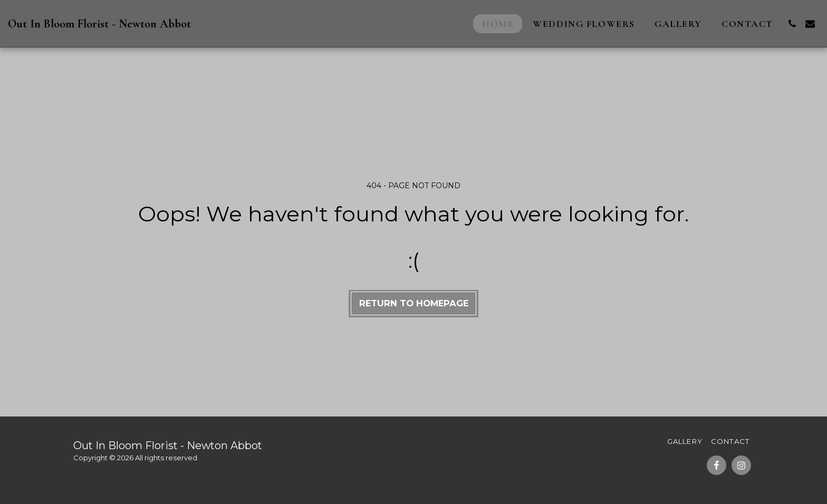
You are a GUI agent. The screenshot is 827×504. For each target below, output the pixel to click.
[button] (792, 24)
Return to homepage (414, 303)
